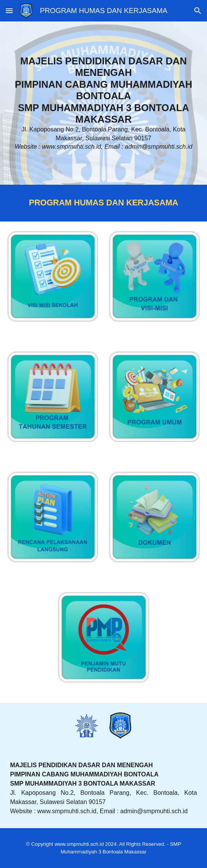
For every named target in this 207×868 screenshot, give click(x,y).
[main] (103, 103)
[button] (9, 11)
